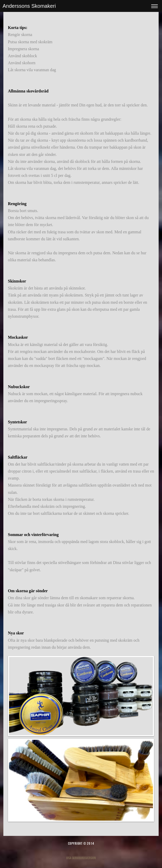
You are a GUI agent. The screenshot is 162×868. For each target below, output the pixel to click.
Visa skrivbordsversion (81, 858)
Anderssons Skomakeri (29, 6)
